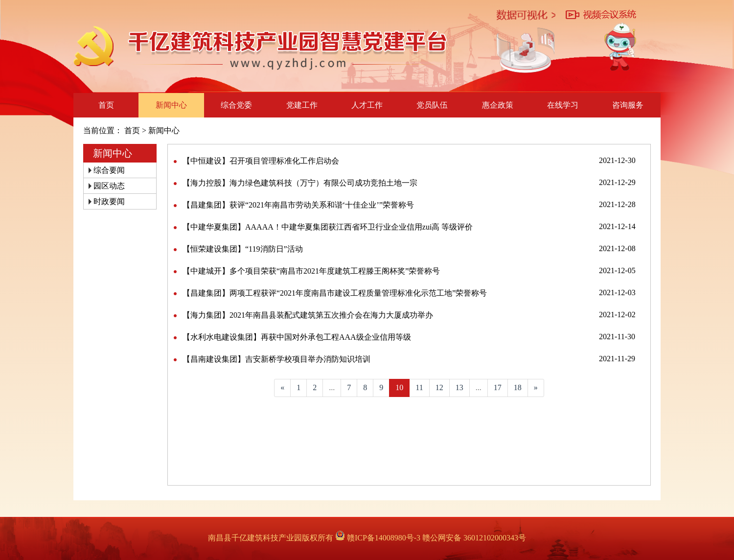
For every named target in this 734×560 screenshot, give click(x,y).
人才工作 (367, 105)
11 (419, 387)
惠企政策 (498, 105)
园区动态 (109, 186)
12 (439, 387)
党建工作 (302, 105)
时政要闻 (109, 201)
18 (518, 387)
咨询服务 (628, 105)
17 (498, 387)
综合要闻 (109, 170)
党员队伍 (432, 105)
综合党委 (236, 105)
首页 (106, 105)
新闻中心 (171, 105)
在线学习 (563, 105)
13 (459, 387)
